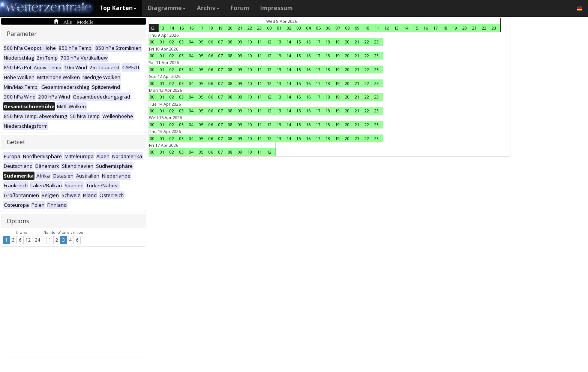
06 (328, 28)
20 (230, 28)
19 (220, 28)
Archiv (208, 8)
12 (28, 240)
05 (318, 28)
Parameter (22, 34)
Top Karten (118, 8)
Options (18, 221)
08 (348, 28)
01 (279, 28)
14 (172, 28)
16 (191, 28)
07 (338, 28)
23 (259, 28)
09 (357, 28)
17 (201, 28)
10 (367, 28)
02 (289, 28)
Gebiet (16, 142)
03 (299, 28)
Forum (240, 8)
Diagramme (167, 8)
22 (250, 28)
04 (309, 28)
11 (377, 28)
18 (211, 28)
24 (37, 240)
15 (181, 28)
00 (270, 28)
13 (162, 28)
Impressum (276, 8)
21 (240, 28)
